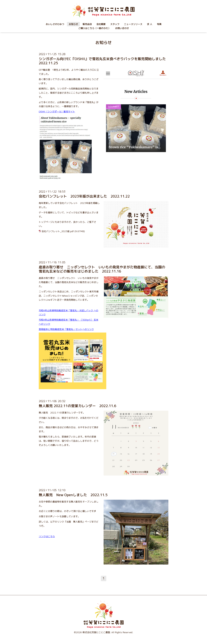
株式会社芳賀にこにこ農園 (96, 632)
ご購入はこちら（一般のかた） (94, 28)
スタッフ (115, 24)
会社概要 (101, 24)
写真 (159, 24)
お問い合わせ (122, 28)
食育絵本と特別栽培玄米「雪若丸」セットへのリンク (66, 329)
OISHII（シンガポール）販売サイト (57, 112)
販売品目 (87, 24)
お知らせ (73, 24)
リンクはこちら (47, 536)
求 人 (150, 24)
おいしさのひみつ (55, 24)
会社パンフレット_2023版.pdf (58, 231)
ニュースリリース (133, 24)
